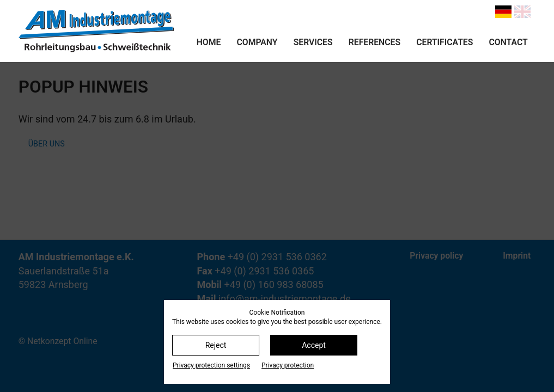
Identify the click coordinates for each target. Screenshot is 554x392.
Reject (216, 345)
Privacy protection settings (211, 365)
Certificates (445, 42)
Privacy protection (288, 365)
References (375, 42)
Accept (314, 345)
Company (257, 42)
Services (313, 42)
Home (209, 42)
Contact (509, 42)
